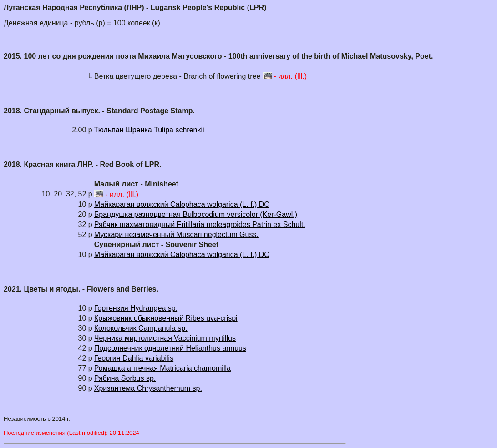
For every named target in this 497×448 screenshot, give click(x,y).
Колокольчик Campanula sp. (141, 328)
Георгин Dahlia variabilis (134, 358)
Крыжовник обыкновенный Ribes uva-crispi (166, 318)
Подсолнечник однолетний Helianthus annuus (170, 348)
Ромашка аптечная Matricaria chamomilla (162, 368)
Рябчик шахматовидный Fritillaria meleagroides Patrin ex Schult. (200, 224)
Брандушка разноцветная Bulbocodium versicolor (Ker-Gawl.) (196, 214)
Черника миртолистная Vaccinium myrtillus (165, 338)
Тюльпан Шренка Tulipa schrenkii (149, 130)
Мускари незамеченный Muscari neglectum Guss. (176, 234)
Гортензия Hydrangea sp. (136, 308)
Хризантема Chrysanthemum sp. (148, 388)
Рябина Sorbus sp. (125, 378)
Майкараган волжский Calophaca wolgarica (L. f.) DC (182, 204)
